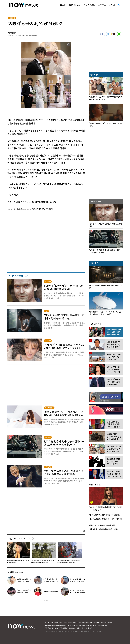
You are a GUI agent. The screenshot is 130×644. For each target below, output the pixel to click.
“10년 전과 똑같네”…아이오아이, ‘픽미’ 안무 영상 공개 (24, 592)
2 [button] (46, 601)
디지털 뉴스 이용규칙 (100, 622)
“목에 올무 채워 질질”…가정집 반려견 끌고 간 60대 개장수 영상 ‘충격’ (70, 561)
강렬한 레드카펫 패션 (51, 591)
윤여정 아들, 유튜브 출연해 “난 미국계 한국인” (77, 581)
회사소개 (53, 622)
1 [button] (45, 601)
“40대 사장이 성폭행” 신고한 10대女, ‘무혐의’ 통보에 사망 (19, 561)
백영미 (11, 33)
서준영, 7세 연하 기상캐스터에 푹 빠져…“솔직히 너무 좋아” (51, 581)
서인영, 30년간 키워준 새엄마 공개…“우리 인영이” (77, 592)
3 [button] (48, 601)
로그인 (47, 622)
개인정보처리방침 (69, 622)
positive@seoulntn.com (44, 202)
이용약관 (60, 622)
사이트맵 (110, 622)
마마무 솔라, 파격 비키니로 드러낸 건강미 (24, 580)
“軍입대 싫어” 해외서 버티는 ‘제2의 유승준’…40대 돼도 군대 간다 (44, 561)
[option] (19, 554)
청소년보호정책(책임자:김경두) (84, 622)
